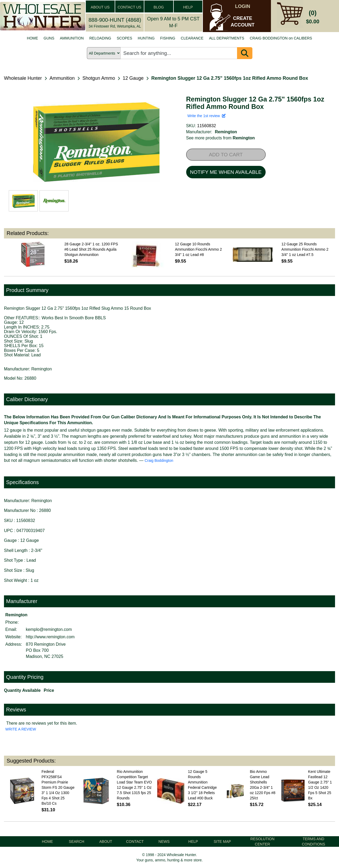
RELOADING (100, 38)
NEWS (164, 842)
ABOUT (106, 842)
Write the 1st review (207, 116)
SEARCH (77, 842)
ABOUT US (100, 7)
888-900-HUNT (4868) (115, 20)
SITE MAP (222, 842)
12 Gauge (133, 78)
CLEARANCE (192, 38)
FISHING (168, 38)
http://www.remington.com (50, 637)
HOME (33, 38)
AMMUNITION (72, 38)
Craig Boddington (159, 460)
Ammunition (62, 78)
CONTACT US (130, 7)
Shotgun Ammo (99, 78)
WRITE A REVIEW (21, 729)
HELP (188, 7)
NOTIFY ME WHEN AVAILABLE (226, 172)
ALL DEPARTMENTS (227, 38)
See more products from (221, 138)
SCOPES (124, 38)
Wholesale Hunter (23, 78)
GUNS (49, 38)
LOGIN (243, 6)
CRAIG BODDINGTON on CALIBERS (281, 38)
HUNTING (146, 38)
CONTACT (135, 842)
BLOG (159, 7)
